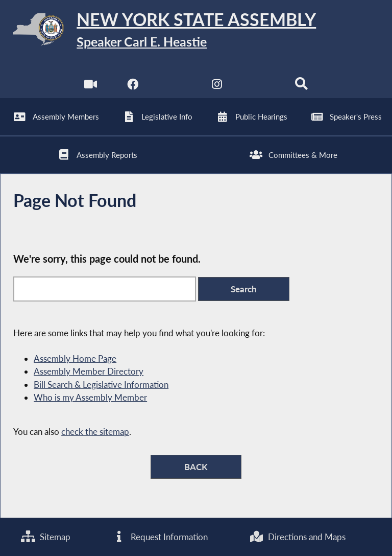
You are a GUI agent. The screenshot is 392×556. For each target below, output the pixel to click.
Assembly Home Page (75, 358)
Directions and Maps (297, 537)
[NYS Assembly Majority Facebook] (132, 87)
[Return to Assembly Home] (196, 31)
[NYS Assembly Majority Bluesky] (260, 87)
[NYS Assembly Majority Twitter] (175, 87)
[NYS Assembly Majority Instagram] (217, 87)
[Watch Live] (91, 87)
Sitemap (46, 537)
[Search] (301, 87)
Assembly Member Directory (89, 371)
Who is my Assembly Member (90, 397)
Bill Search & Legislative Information (101, 385)
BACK (196, 467)
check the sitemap (95, 432)
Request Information (160, 537)
